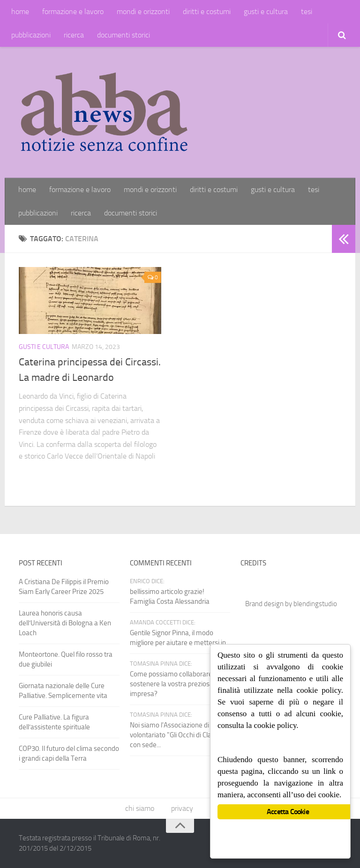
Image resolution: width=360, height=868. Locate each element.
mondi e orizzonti (143, 11)
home (20, 11)
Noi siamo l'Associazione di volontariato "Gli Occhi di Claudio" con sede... (178, 735)
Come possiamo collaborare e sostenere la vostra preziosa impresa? (174, 684)
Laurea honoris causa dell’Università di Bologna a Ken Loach (65, 623)
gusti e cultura (266, 11)
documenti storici (124, 35)
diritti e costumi (207, 11)
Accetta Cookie (288, 812)
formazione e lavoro (73, 11)
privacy (182, 808)
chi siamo (140, 808)
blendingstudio (315, 604)
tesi (307, 11)
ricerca (74, 35)
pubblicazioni (31, 35)
